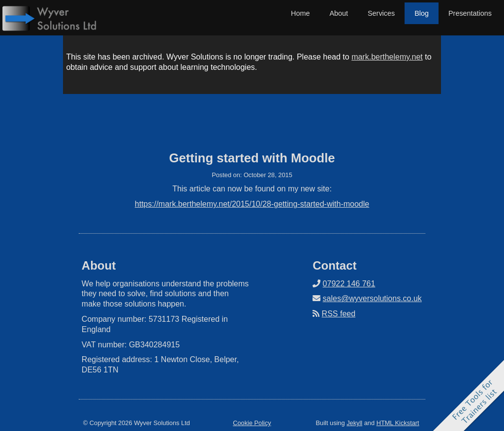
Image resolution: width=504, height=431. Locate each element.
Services (381, 13)
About (339, 13)
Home (300, 13)
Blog (422, 13)
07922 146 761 (349, 284)
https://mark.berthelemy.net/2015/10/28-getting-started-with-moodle (252, 204)
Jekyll (354, 423)
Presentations (470, 13)
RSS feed (339, 314)
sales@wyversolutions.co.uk (372, 298)
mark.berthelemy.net (387, 57)
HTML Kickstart (398, 423)
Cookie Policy (252, 423)
